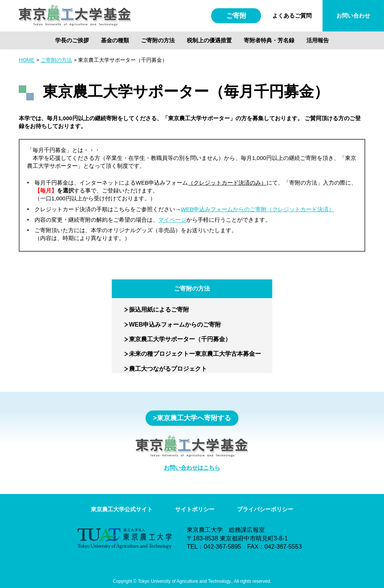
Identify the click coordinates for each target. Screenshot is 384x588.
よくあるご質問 (292, 16)
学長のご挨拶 (72, 40)
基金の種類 (115, 40)
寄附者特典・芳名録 (269, 40)
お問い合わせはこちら (192, 468)
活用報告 (318, 40)
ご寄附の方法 (158, 40)
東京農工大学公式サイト (122, 509)
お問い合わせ (353, 16)
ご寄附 (236, 16)
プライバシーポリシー (265, 509)
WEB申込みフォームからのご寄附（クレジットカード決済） (257, 209)
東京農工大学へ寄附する (194, 418)
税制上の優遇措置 (209, 40)
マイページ (172, 220)
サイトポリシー (195, 509)
